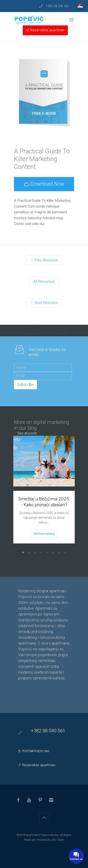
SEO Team (58, 840)
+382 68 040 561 (57, 6)
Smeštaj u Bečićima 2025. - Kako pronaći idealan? (44, 502)
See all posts (27, 433)
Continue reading (44, 534)
